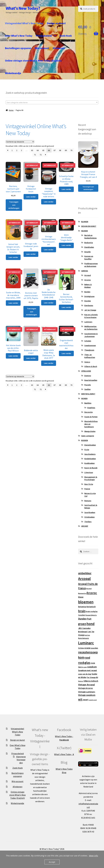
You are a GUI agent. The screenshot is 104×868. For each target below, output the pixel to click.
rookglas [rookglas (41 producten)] (84, 663)
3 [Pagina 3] (21, 150)
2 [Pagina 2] (17, 150)
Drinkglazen (89, 296)
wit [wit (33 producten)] (80, 699)
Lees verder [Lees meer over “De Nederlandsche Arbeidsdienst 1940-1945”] (49, 303)
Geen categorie (88, 436)
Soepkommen (90, 345)
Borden (87, 292)
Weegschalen (90, 431)
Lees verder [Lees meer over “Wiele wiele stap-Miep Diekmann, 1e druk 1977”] (49, 363)
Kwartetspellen (91, 380)
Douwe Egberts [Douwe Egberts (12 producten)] (91, 615)
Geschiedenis (90, 454)
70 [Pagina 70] (71, 150)
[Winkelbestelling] (20, 142)
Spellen (87, 389)
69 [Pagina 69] (66, 150)
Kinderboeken (90, 459)
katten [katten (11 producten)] (87, 635)
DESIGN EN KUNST (89, 226)
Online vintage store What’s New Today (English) (33, 61)
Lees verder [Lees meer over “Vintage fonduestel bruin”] (31, 197)
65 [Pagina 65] (43, 150)
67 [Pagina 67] (55, 150)
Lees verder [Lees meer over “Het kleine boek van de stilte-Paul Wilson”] (13, 356)
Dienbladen (89, 247)
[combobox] (52, 102)
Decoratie (88, 412)
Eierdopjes (89, 305)
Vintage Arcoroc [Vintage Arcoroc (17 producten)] (86, 688)
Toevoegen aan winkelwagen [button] (14, 205)
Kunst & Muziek (91, 468)
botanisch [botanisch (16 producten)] (91, 607)
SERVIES (85, 271)
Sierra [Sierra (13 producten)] (80, 667)
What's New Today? (23, 8)
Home (11, 110)
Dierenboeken (90, 445)
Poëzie (87, 489)
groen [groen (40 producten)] (82, 624)
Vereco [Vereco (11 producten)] (81, 681)
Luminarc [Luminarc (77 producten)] (86, 643)
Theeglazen (89, 350)
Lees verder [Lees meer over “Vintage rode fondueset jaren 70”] (31, 254)
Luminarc (88, 322)
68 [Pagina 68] (60, 150)
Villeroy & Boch (91, 366)
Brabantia (89, 243)
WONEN (84, 398)
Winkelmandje (13, 73)
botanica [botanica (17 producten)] (82, 607)
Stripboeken (90, 517)
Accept (52, 862)
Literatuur (89, 472)
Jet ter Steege (90, 310)
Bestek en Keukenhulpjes (91, 237)
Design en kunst (56, 23)
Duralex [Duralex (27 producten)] (82, 619)
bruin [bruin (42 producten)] (82, 611)
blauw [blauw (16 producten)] (81, 597)
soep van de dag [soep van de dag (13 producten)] (85, 674)
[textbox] (52, 102)
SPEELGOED (86, 371)
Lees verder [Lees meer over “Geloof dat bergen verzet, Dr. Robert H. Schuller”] (13, 257)
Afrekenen (59, 48)
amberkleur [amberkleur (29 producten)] (85, 573)
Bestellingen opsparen (18, 48)
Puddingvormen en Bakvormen (91, 265)
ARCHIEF (85, 526)
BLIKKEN (85, 222)
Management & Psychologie (91, 478)
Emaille (87, 252)
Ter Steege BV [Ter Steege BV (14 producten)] (92, 677)
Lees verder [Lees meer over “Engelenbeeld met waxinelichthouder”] (66, 353)
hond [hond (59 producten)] (91, 624)
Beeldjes (88, 403)
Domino (88, 376)
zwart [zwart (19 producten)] (86, 700)
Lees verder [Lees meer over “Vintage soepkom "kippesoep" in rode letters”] (49, 202)
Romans (88, 501)
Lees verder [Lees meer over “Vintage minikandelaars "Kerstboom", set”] (49, 250)
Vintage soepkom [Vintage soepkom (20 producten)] (87, 695)
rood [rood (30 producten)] (87, 657)
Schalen (88, 341)
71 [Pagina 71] (35, 155)
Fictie (87, 450)
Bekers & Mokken (88, 286)
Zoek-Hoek (66, 36)
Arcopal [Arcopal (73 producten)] (84, 579)
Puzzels (88, 385)
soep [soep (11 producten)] (85, 667)
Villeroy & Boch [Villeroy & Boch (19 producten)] (91, 681)
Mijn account (42, 48)
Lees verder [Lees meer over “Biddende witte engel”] (31, 358)
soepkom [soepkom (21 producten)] (92, 667)
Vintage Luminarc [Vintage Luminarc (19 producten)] (87, 692)
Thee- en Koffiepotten (90, 356)
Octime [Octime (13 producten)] (81, 648)
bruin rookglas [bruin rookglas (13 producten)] (92, 611)
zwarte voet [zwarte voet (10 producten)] (93, 700)
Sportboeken (90, 512)
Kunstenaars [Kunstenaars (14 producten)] (84, 638)
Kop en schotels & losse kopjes (91, 316)
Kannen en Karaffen (89, 258)
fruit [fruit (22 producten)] (89, 619)
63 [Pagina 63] (32, 150)
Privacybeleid (44, 36)
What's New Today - (64, 754)
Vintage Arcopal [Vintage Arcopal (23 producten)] (86, 685)
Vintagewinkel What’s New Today (24, 23)
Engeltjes (91, 408)
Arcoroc (88, 280)
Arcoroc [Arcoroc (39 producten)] (92, 593)
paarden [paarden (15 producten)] (95, 648)
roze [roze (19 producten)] (93, 663)
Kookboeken (90, 463)
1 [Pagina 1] (12, 150)
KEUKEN (84, 231)
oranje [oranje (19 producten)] (87, 648)
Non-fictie (89, 484)
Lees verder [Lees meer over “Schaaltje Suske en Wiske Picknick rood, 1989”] (66, 189)
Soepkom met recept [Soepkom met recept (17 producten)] (88, 670)
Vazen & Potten (91, 417)
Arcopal (88, 275)
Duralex (88, 301)
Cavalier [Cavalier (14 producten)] (82, 615)
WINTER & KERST (88, 394)
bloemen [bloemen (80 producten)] (86, 602)
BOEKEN (85, 440)
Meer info (93, 856)
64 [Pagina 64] (38, 150)
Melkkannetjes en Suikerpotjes (91, 328)
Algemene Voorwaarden (21, 760)
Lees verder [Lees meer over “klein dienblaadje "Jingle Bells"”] (66, 245)
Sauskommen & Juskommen (91, 335)
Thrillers (88, 522)
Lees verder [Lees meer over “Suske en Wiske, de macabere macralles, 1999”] (13, 303)
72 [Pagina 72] (41, 155)
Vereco (87, 362)
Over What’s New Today (19, 36)
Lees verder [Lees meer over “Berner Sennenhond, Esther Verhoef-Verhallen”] (66, 307)
